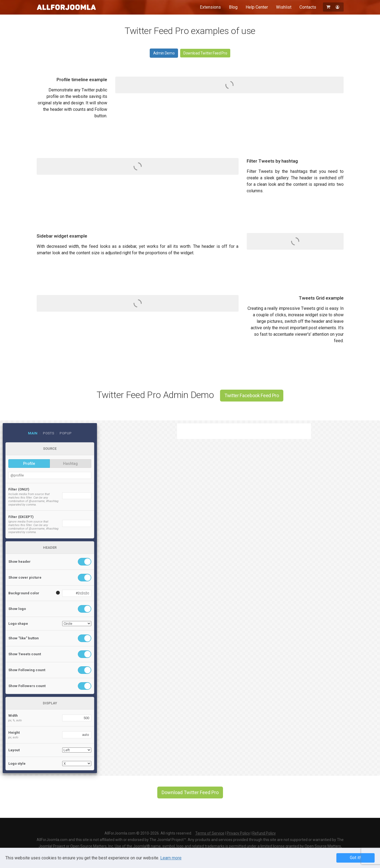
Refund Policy (264, 833)
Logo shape (18, 624)
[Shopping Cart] (329, 7)
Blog (233, 7)
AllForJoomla (66, 7)
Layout (14, 750)
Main (33, 433)
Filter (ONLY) (19, 489)
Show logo (17, 609)
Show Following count (27, 670)
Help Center (257, 7)
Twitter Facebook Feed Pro (252, 395)
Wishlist (284, 7)
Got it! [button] (355, 858)
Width (13, 716)
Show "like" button (24, 638)
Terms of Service (210, 833)
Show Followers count (27, 686)
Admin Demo (164, 53)
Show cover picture (25, 577)
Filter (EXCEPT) (21, 517)
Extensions (210, 7)
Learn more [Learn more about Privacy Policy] (171, 858)
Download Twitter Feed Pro (205, 53)
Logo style (17, 764)
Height (14, 733)
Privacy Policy (238, 833)
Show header (20, 562)
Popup (66, 433)
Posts (48, 433)
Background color (24, 593)
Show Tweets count (25, 654)
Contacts (308, 7)
